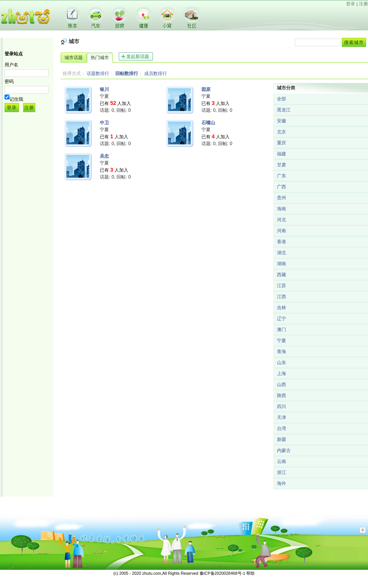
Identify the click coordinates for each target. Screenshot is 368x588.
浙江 (282, 472)
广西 (282, 187)
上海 (282, 374)
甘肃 (282, 165)
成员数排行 (156, 73)
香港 (282, 242)
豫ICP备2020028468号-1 (223, 573)
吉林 (282, 308)
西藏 (282, 275)
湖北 (282, 253)
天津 (282, 418)
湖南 (282, 264)
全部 (282, 99)
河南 (282, 231)
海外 (282, 483)
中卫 (104, 123)
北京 (282, 132)
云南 (282, 461)
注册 (363, 4)
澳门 (282, 330)
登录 (351, 4)
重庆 (282, 143)
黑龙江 (284, 110)
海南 (282, 209)
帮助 (250, 573)
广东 (282, 176)
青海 (282, 352)
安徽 (282, 121)
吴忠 (104, 156)
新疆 (282, 439)
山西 (282, 385)
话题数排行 (98, 73)
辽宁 (282, 319)
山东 (282, 363)
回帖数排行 (127, 73)
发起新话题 (138, 56)
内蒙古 (284, 450)
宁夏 (282, 341)
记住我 (16, 99)
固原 (206, 89)
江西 (282, 297)
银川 (104, 89)
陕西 (282, 396)
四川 (282, 407)
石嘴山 (208, 123)
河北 (282, 220)
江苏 (282, 286)
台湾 (282, 428)
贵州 (282, 198)
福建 (282, 154)
